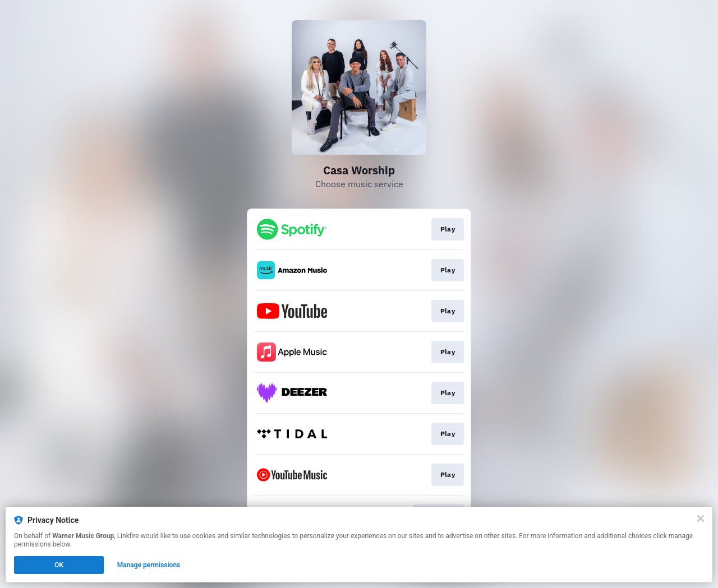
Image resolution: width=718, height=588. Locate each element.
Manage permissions (149, 565)
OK (59, 565)
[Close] (701, 518)
